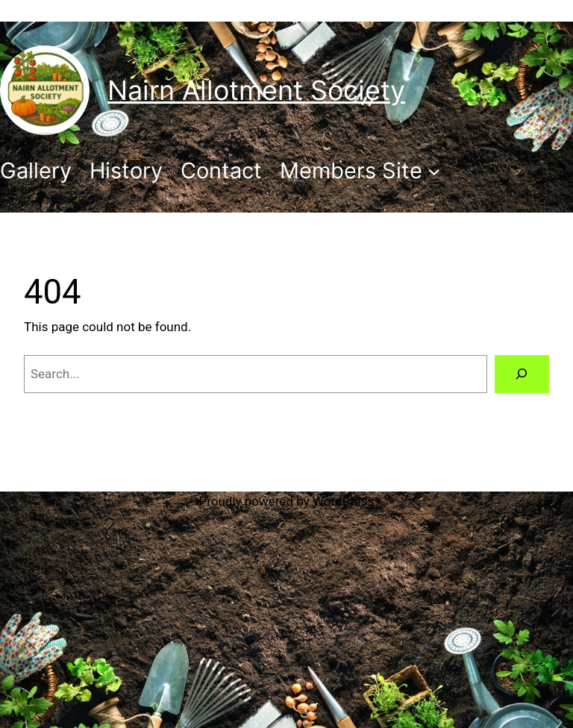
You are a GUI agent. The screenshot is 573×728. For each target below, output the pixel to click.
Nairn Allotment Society (256, 90)
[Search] (522, 374)
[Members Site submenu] (360, 171)
